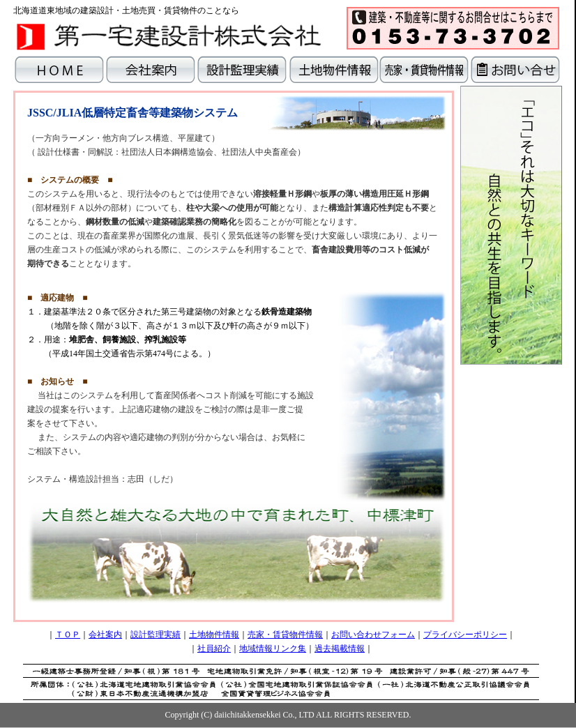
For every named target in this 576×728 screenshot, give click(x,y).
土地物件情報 (214, 635)
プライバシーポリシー (465, 635)
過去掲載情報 (340, 649)
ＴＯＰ (68, 635)
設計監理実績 (156, 635)
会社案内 (105, 635)
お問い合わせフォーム (373, 635)
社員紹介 (214, 649)
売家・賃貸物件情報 (285, 635)
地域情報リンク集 (273, 649)
